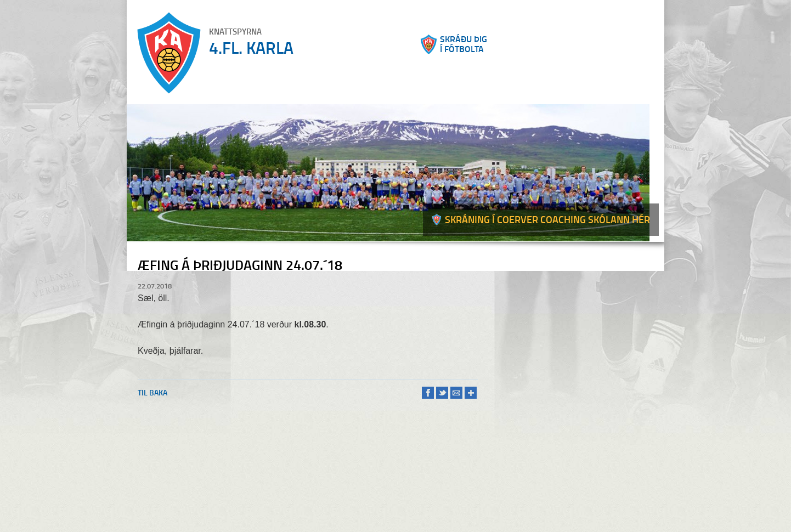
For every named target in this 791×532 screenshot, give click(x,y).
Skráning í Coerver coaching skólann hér (547, 219)
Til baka (152, 392)
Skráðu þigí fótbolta (464, 44)
